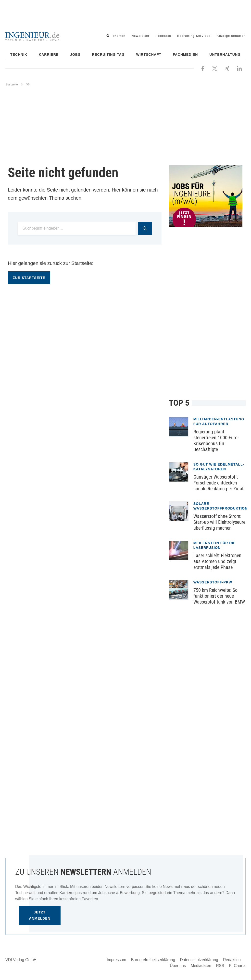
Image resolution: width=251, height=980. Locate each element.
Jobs (75, 55)
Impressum (117, 960)
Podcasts (163, 36)
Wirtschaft (149, 55)
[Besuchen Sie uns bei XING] (227, 68)
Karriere (49, 55)
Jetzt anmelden (40, 915)
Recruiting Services (194, 36)
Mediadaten (201, 966)
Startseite (12, 84)
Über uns (178, 966)
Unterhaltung (225, 55)
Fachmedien (185, 55)
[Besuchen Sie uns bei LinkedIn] (239, 68)
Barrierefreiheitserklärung (153, 960)
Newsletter (141, 36)
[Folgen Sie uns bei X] (215, 68)
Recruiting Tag (108, 55)
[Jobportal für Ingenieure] (207, 196)
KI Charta (237, 966)
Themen (119, 36)
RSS (220, 966)
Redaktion (232, 960)
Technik (19, 55)
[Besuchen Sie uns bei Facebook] (203, 68)
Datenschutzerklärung (199, 960)
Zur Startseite (29, 278)
